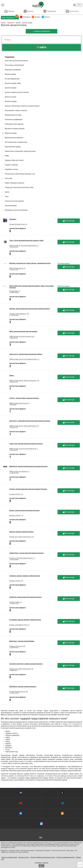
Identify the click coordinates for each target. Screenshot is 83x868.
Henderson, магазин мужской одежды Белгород (25, 597)
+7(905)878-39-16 (14, 338)
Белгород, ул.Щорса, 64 (15, 602)
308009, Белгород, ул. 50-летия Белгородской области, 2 (24, 246)
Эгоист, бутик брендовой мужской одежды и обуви (26, 240)
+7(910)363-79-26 (14, 382)
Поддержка (38, 863)
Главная (9, 11)
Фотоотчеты (72, 11)
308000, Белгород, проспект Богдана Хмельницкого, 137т (24, 380)
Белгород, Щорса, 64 (15, 291)
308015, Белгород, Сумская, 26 (17, 268)
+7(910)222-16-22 (14, 427)
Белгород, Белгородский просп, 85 (18, 224)
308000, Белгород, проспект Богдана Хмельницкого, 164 (24, 426)
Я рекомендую (69, 221)
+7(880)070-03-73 (14, 670)
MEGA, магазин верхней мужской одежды (23, 331)
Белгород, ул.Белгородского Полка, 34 (19, 625)
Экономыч (13, 219)
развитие (46, 863)
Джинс (12, 375)
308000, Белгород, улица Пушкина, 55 (19, 403)
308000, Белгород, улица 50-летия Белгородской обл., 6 (24, 449)
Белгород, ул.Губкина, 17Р (16, 494)
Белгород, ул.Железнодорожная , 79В (19, 314)
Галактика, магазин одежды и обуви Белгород (25, 576)
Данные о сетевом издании (9, 857)
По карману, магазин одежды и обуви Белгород (25, 620)
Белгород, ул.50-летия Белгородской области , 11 (22, 558)
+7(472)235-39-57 (14, 450)
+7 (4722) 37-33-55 (14, 693)
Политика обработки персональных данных (43, 857)
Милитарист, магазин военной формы (22, 641)
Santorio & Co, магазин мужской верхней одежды (26, 354)
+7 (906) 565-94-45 (14, 292)
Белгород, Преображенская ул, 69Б (18, 692)
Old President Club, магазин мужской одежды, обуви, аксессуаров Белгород (31, 287)
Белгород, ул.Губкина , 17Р (16, 515)
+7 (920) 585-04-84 (14, 315)
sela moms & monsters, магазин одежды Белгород (26, 664)
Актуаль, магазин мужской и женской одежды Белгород (28, 489)
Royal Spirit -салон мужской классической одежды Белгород (30, 421)
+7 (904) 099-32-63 (14, 648)
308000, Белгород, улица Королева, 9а (19, 471)
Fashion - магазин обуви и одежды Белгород (24, 398)
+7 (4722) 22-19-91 (14, 270)
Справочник (50, 11)
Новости (29, 11)
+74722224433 (13, 405)
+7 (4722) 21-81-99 (14, 604)
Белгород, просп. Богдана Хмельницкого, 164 (21, 669)
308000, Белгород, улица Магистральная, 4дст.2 (22, 336)
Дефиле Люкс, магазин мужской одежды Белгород (27, 553)
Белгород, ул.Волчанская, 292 (17, 646)
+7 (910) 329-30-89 (14, 559)
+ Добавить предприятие (42, 31)
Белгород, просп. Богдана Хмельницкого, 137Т (21, 537)
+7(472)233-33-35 (14, 247)
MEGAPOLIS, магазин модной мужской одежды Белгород (28, 466)
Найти (42, 47)
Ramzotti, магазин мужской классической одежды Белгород (29, 309)
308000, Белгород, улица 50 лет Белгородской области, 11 (24, 359)
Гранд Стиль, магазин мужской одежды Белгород (26, 444)
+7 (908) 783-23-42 (14, 473)
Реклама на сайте (24, 857)
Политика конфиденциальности (66, 857)
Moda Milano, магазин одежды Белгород (23, 686)
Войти (79, 5)
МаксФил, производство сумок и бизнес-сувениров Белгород (30, 263)
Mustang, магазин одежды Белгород (21, 532)
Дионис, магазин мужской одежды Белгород (24, 510)
